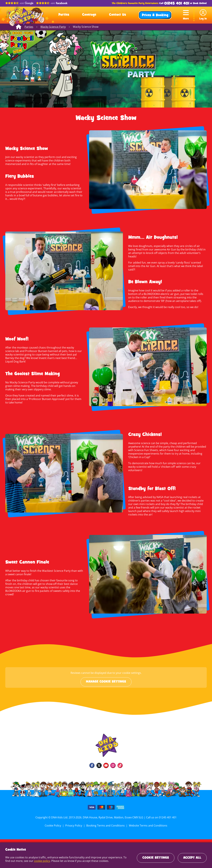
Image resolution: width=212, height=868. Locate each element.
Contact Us (118, 15)
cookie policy (36, 861)
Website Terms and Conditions (147, 824)
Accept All (192, 858)
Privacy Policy (74, 824)
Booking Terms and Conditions (106, 824)
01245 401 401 (177, 4)
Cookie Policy (54, 824)
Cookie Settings (156, 858)
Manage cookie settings (106, 681)
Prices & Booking (155, 15)
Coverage (89, 15)
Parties (64, 15)
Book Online (200, 3)
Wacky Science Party (53, 27)
